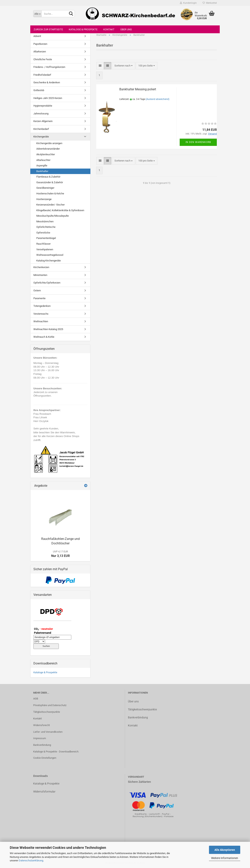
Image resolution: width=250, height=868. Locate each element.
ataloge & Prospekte (47, 784)
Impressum (40, 738)
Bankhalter (42, 171)
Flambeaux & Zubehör (48, 177)
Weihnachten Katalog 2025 (48, 329)
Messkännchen (45, 221)
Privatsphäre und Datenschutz (50, 705)
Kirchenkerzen (41, 267)
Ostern (37, 290)
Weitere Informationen (225, 858)
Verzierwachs (41, 314)
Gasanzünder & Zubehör (50, 182)
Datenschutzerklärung (31, 860)
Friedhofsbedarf (42, 75)
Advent (37, 36)
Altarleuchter (43, 160)
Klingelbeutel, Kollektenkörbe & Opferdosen (60, 210)
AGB (36, 699)
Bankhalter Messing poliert (138, 89)
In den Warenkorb (198, 142)
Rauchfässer (43, 244)
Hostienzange (44, 199)
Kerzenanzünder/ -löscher (50, 205)
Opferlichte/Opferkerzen (47, 283)
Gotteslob (39, 90)
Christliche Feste (43, 59)
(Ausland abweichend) (158, 99)
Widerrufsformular (44, 792)
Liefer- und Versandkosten (48, 732)
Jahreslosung (41, 114)
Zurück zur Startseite (48, 29)
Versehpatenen (45, 249)
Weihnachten (41, 321)
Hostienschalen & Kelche (50, 193)
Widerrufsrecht (42, 725)
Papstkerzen (40, 44)
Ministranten (40, 275)
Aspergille (42, 166)
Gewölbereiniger (45, 188)
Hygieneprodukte (43, 106)
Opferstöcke (43, 233)
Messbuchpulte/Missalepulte (53, 216)
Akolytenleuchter (46, 154)
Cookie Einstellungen (45, 758)
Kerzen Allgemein (43, 121)
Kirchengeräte (41, 137)
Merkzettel (210, 3)
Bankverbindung (42, 745)
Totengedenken (42, 306)
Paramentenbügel (46, 238)
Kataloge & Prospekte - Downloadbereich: (56, 752)
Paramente (39, 298)
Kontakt (109, 29)
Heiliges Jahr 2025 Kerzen (48, 98)
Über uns (126, 29)
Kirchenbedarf (41, 129)
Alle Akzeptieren (225, 850)
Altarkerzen (40, 52)
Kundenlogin (188, 3)
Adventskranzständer (48, 149)
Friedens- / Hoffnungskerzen (49, 67)
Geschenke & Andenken (47, 82)
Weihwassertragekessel (50, 255)
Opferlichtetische (46, 227)
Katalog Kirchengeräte (49, 261)
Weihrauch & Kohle (44, 337)
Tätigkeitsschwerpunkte (47, 712)
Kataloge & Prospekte (83, 29)
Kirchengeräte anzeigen (49, 143)
